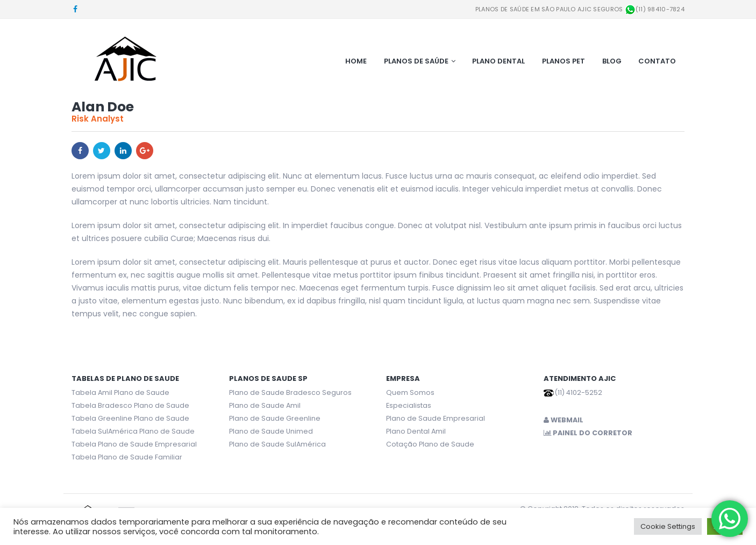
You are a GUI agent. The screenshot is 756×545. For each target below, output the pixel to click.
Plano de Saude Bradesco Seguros (290, 392)
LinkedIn (123, 151)
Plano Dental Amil (416, 431)
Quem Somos (410, 392)
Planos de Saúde (416, 61)
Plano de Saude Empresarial (436, 418)
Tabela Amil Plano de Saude (120, 392)
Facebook (80, 151)
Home (356, 61)
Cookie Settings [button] (668, 526)
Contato (657, 61)
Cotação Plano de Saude (430, 444)
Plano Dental (498, 61)
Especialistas (409, 405)
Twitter (102, 151)
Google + (145, 151)
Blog (612, 61)
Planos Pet (564, 61)
